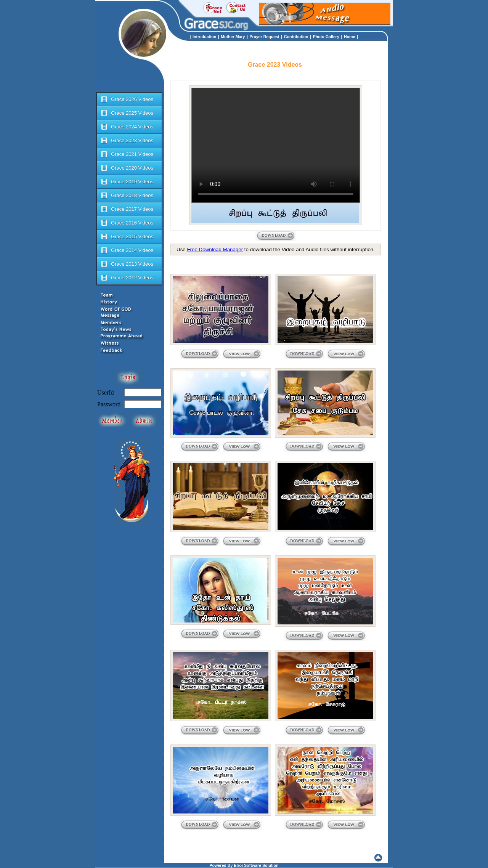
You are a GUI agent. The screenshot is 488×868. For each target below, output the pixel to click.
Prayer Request (265, 37)
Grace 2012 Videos (127, 278)
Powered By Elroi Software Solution (244, 865)
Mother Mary (233, 37)
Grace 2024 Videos (127, 127)
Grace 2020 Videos (127, 168)
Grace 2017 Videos (127, 209)
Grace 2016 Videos (127, 223)
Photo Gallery (326, 37)
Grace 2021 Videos (127, 154)
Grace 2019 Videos (127, 182)
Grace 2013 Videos (127, 264)
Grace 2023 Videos (127, 141)
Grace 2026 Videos (127, 99)
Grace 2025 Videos (127, 113)
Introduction (204, 37)
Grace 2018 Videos (127, 196)
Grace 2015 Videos (127, 237)
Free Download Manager (215, 249)
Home (350, 37)
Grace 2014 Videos (127, 250)
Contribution (296, 37)
